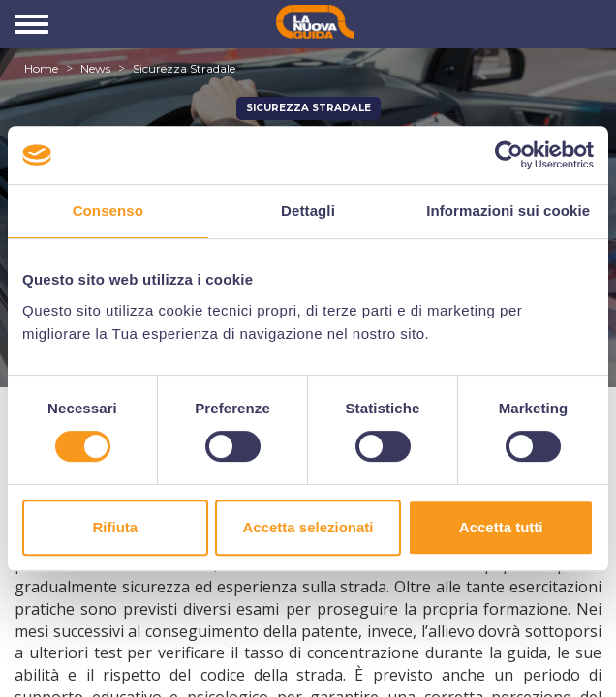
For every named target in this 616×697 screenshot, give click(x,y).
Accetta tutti (501, 527)
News (95, 68)
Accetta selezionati (308, 527)
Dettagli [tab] (308, 211)
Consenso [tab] (108, 211)
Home (41, 68)
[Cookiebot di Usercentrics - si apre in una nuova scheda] (509, 155)
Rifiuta (115, 527)
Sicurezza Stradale (184, 68)
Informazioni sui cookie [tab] (508, 211)
